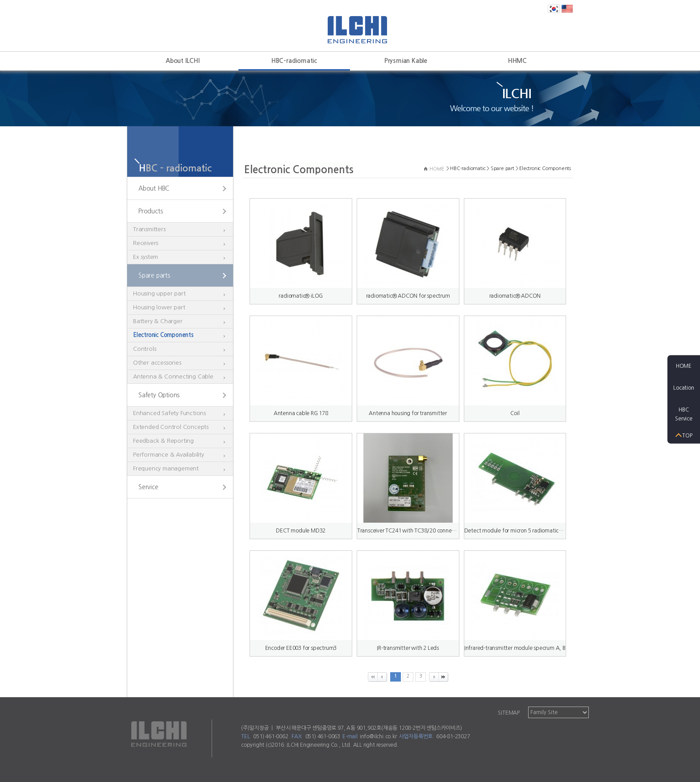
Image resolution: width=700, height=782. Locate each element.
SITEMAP (509, 713)
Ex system (146, 257)
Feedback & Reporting (163, 441)
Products (150, 211)
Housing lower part (159, 307)
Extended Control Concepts (171, 427)
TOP (687, 435)
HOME (684, 366)
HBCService (684, 414)
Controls (144, 349)
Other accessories (157, 363)
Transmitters (149, 229)
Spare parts (154, 275)
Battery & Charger (158, 321)
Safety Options (159, 395)
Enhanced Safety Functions (169, 413)
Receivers (146, 243)
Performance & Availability (169, 455)
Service (148, 487)
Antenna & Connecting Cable (173, 376)
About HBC (154, 188)
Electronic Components (163, 335)
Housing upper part (159, 293)
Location (683, 388)
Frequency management (166, 468)
